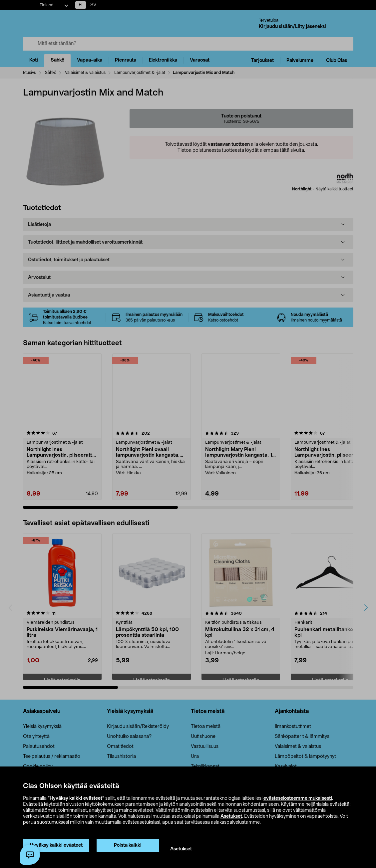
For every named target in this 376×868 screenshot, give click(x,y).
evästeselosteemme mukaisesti (298, 798)
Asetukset (231, 816)
